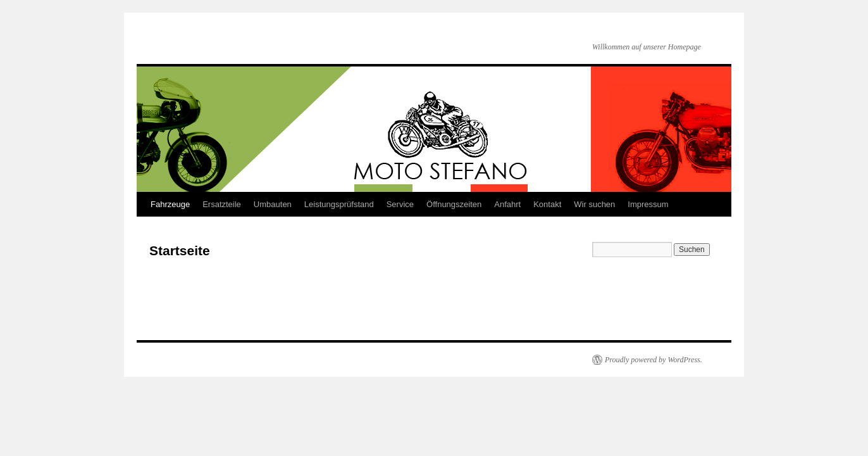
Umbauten (273, 204)
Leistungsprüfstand (339, 204)
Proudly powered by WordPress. (654, 360)
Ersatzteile (222, 204)
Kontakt (547, 204)
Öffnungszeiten (454, 204)
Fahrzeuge (170, 204)
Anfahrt (507, 204)
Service (400, 204)
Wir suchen (594, 204)
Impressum (648, 204)
